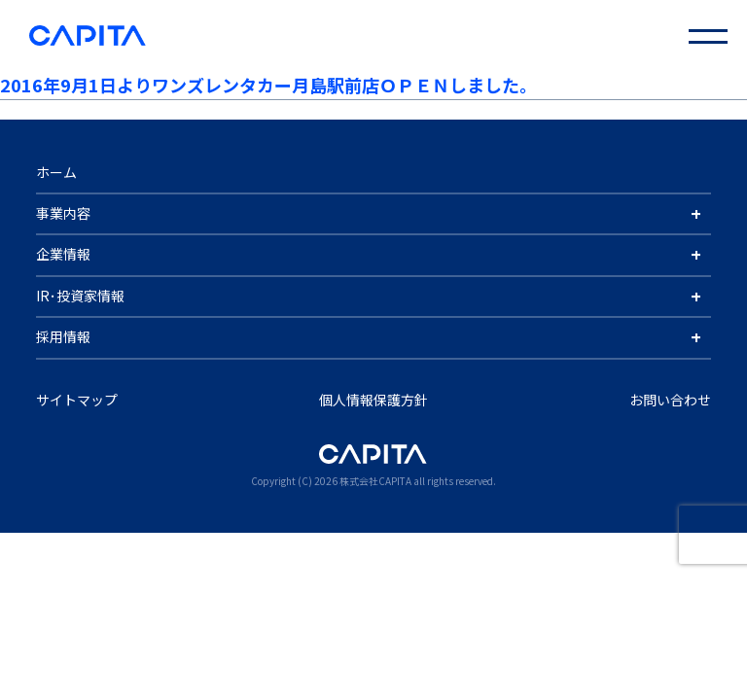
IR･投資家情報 (80, 296)
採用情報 (63, 336)
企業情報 (63, 254)
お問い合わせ (670, 400)
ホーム (56, 172)
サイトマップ (77, 400)
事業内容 (63, 213)
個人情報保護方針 (373, 400)
